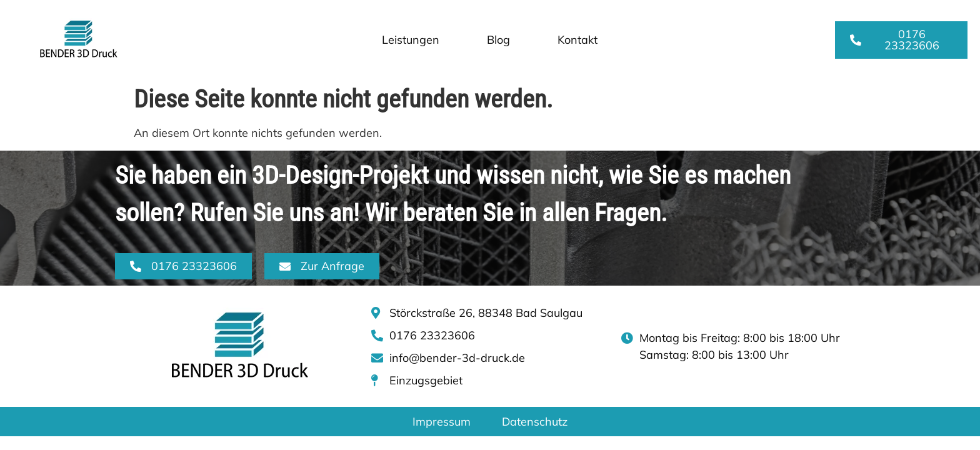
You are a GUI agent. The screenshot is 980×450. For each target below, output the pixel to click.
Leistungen (411, 40)
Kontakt (577, 40)
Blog (498, 40)
